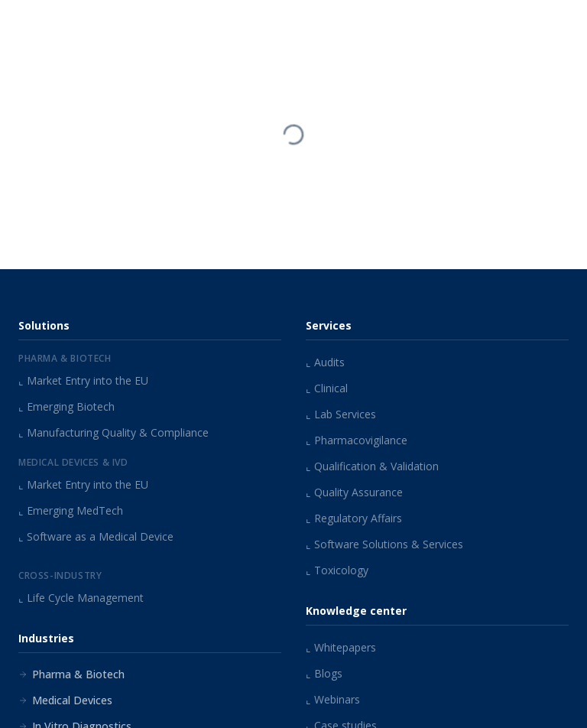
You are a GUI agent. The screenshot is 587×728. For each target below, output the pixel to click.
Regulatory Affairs (354, 518)
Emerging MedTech (71, 510)
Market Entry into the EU (83, 380)
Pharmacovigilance (357, 440)
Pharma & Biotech (71, 674)
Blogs (324, 673)
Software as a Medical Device (96, 536)
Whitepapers (341, 647)
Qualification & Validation (372, 466)
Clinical (327, 388)
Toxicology (337, 570)
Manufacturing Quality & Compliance (114, 432)
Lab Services (341, 414)
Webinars (333, 699)
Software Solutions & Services (384, 544)
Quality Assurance (354, 492)
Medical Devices (65, 700)
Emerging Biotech (66, 406)
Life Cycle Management (81, 598)
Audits (325, 362)
